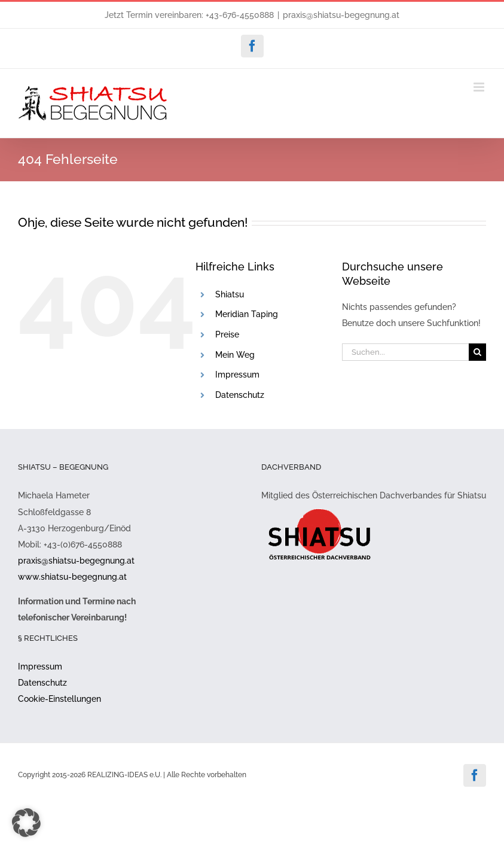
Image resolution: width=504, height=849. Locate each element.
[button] (26, 823)
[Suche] (477, 352)
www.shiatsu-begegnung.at (72, 577)
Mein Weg (235, 355)
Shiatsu (230, 294)
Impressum (237, 375)
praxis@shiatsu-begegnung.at (341, 15)
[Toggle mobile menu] (480, 87)
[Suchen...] (405, 352)
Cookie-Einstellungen (59, 699)
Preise (227, 334)
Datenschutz (240, 395)
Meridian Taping (247, 314)
